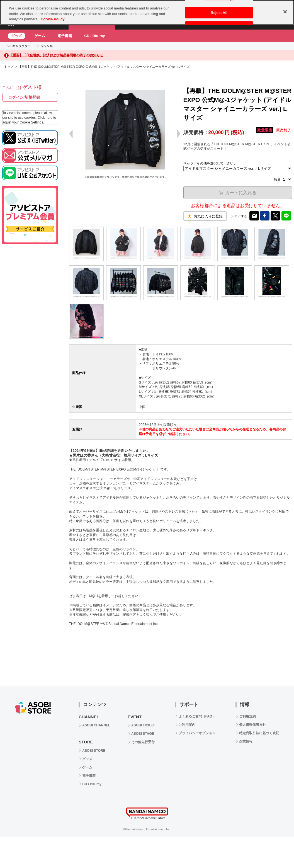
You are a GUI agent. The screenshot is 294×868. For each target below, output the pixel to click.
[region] (147, 12)
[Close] (285, 12)
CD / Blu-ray (94, 36)
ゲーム (40, 36)
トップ (9, 67)
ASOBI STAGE (143, 734)
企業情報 (246, 741)
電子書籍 (65, 36)
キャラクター (21, 46)
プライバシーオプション (197, 733)
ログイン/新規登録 (24, 97)
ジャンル (47, 46)
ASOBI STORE (94, 751)
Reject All (219, 13)
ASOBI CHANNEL (96, 725)
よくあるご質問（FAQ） (197, 716)
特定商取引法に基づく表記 (259, 733)
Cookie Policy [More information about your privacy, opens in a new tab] (53, 19)
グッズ (17, 36)
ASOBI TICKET (143, 725)
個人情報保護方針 (252, 725)
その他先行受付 (143, 742)
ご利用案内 (187, 725)
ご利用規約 (247, 716)
